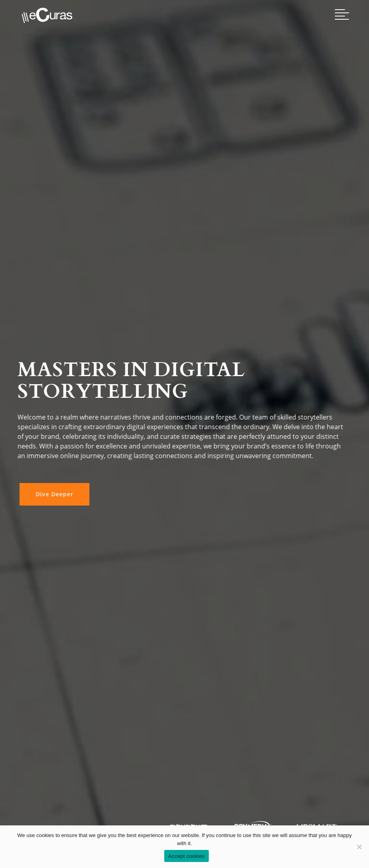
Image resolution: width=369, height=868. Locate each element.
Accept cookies (187, 856)
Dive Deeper (53, 494)
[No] (359, 847)
